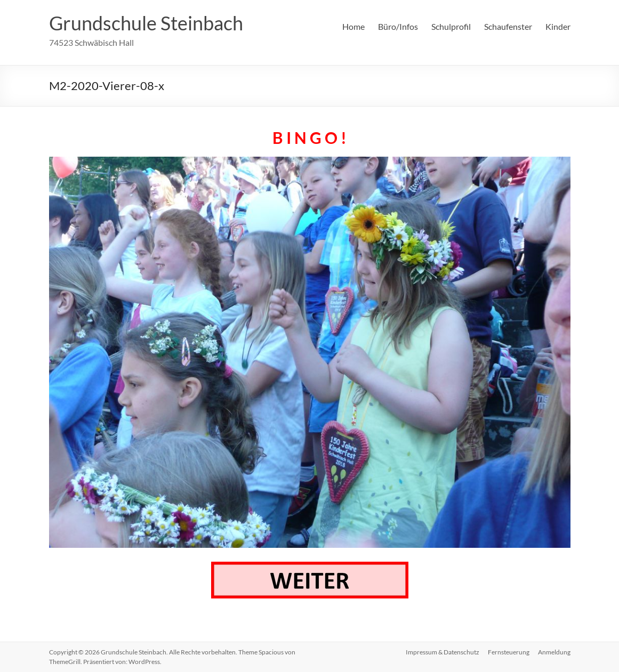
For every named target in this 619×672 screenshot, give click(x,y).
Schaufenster (508, 26)
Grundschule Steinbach (146, 23)
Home (353, 26)
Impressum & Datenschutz (443, 652)
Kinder (558, 26)
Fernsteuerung (509, 652)
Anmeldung (554, 652)
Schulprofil (451, 26)
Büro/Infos (398, 26)
